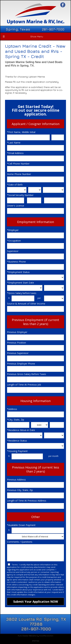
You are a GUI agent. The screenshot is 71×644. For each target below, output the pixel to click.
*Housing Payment (17, 451)
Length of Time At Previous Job (24, 385)
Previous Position (16, 343)
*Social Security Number (20, 195)
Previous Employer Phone (21, 364)
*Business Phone (16, 262)
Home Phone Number (19, 174)
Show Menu (23, 36)
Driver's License (16, 206)
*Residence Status (17, 441)
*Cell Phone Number (18, 164)
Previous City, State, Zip (20, 490)
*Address (12, 409)
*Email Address (15, 153)
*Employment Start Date (21, 283)
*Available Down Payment (21, 525)
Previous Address (16, 480)
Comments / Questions (20, 542)
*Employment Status (18, 272)
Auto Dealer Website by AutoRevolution (35, 636)
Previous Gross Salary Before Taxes (27, 374)
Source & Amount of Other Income (26, 304)
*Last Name (14, 143)
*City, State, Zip (16, 420)
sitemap (36, 641)
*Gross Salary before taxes (22, 293)
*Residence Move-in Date (21, 430)
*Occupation (14, 241)
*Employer (13, 230)
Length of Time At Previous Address (27, 501)
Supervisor (13, 251)
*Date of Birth (15, 185)
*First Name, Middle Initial (21, 132)
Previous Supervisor (18, 353)
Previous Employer (17, 332)
